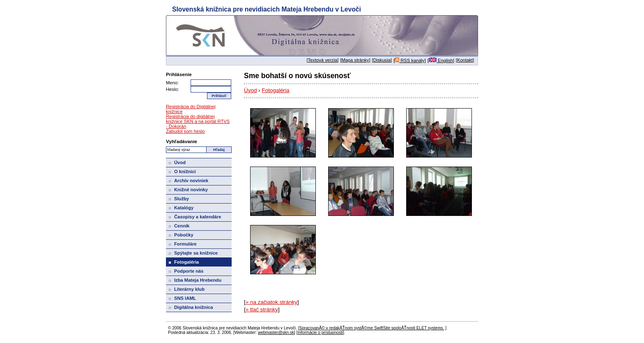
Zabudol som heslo (185, 131)
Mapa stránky (355, 60)
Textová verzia (323, 60)
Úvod (250, 90)
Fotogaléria (275, 90)
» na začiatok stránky (271, 302)
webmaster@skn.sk (276, 333)
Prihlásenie (179, 74)
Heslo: (172, 89)
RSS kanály (410, 60)
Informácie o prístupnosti (320, 333)
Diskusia (382, 60)
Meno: (172, 83)
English (441, 60)
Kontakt (465, 60)
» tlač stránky (262, 309)
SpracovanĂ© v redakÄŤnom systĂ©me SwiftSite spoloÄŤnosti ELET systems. (371, 328)
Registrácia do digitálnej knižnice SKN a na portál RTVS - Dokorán (198, 121)
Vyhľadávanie (182, 141)
